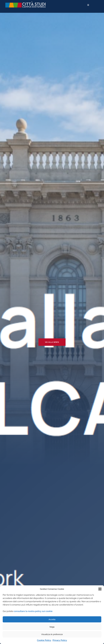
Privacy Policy (60, 640)
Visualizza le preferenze (52, 634)
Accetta (52, 619)
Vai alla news (52, 342)
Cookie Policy (44, 640)
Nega (52, 627)
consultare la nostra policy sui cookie (33, 611)
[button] (100, 589)
